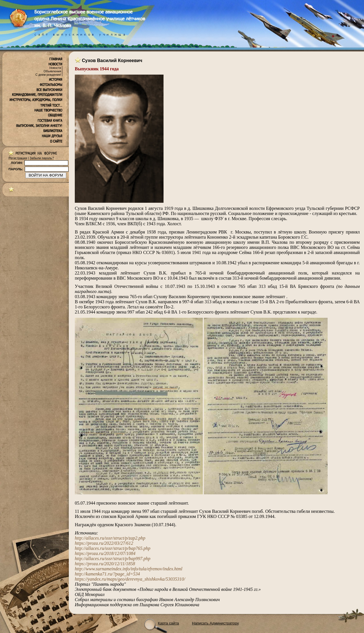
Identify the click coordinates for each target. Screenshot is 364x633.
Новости (55, 68)
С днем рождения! (48, 75)
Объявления (52, 71)
